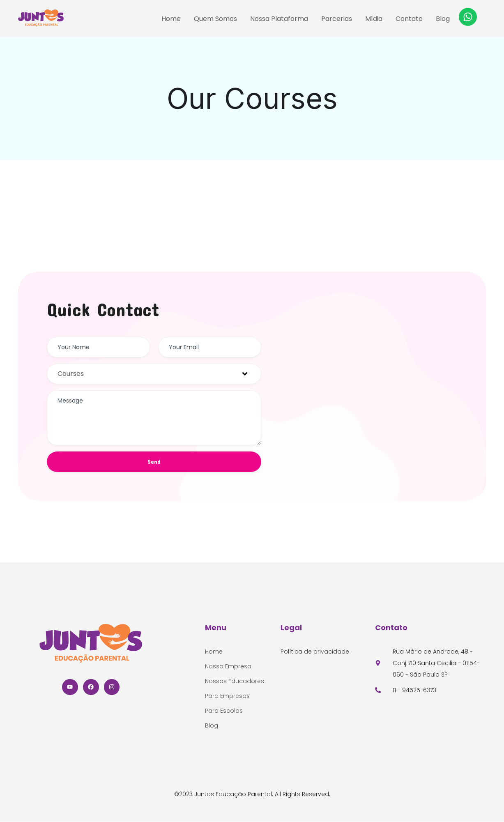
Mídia (374, 19)
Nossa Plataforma (279, 19)
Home (171, 19)
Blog (443, 19)
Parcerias (337, 19)
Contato (409, 19)
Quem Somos (215, 19)
